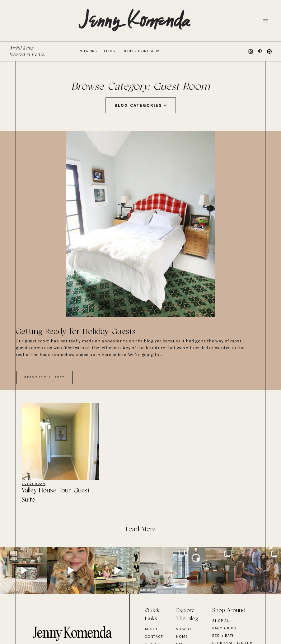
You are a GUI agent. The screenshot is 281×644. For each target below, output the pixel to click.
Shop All (221, 621)
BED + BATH (224, 636)
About (151, 629)
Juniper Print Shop (140, 51)
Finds (110, 51)
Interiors (88, 51)
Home (182, 637)
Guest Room (34, 484)
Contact (154, 637)
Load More (140, 530)
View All (185, 629)
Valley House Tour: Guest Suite (56, 495)
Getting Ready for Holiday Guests (75, 332)
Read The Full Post (44, 377)
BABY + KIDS (224, 628)
